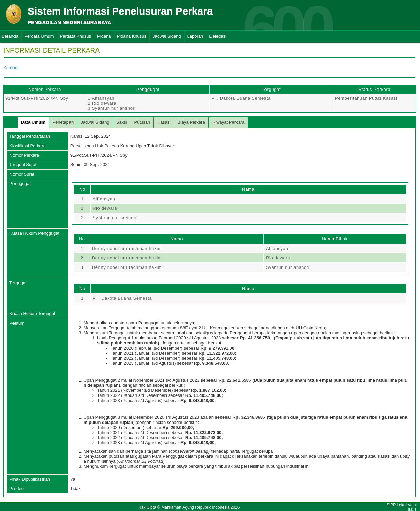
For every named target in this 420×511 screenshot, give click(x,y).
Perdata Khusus (76, 36)
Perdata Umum (39, 36)
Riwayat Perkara (228, 122)
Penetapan (63, 122)
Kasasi (164, 122)
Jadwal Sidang (167, 36)
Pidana (104, 36)
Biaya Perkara (191, 122)
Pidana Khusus (132, 36)
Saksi (122, 122)
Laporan (195, 36)
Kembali (11, 68)
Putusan (142, 122)
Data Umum (33, 122)
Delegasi (218, 36)
